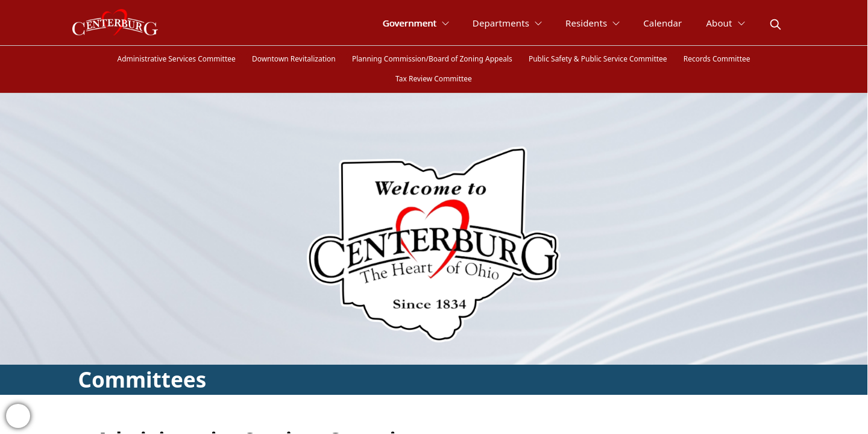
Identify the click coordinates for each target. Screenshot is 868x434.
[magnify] (775, 24)
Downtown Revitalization (294, 59)
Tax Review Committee (434, 79)
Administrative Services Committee (176, 59)
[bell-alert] (18, 416)
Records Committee (717, 59)
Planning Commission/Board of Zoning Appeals (432, 59)
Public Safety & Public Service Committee (598, 59)
